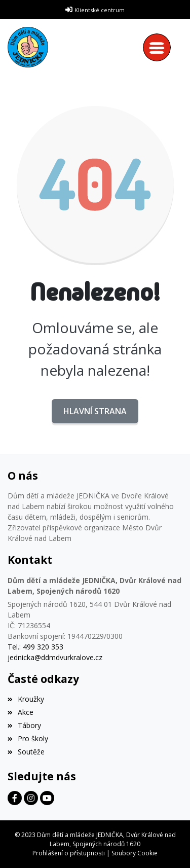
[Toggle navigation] (159, 47)
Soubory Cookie (135, 853)
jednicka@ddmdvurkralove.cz (55, 657)
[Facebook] (15, 798)
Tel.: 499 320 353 (35, 647)
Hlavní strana (95, 411)
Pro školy (28, 738)
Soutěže (26, 752)
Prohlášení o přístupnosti (69, 853)
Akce (21, 712)
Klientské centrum (100, 10)
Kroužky (26, 699)
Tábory (24, 725)
